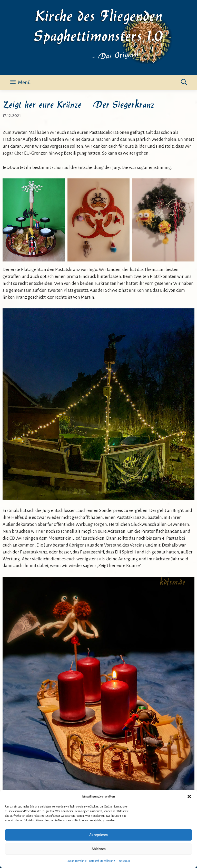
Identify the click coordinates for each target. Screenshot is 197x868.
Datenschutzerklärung (102, 861)
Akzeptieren (98, 835)
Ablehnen (99, 849)
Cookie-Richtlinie (77, 861)
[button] (189, 796)
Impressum (124, 861)
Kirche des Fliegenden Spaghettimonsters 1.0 (98, 24)
